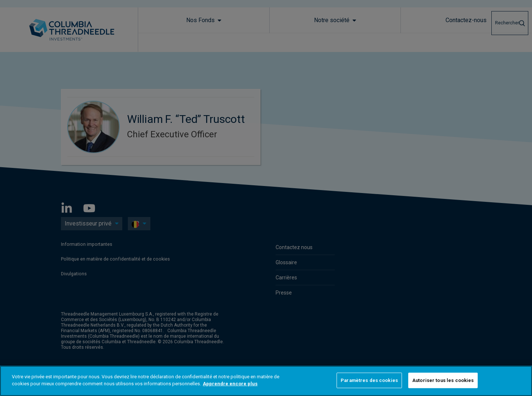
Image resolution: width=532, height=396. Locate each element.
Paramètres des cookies (369, 380)
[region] (266, 381)
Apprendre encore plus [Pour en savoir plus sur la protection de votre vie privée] (230, 384)
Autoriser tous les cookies (443, 380)
